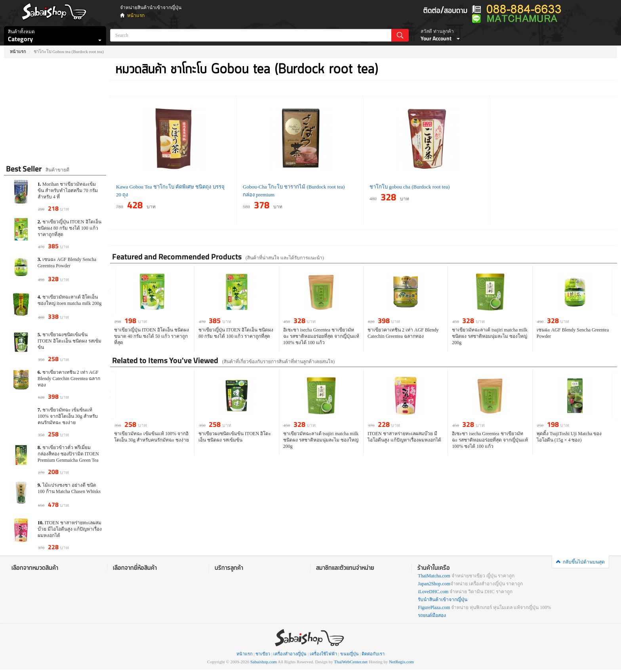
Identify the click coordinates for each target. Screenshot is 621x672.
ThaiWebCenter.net (351, 662)
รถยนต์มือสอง (432, 615)
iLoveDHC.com (433, 592)
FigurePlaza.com (434, 607)
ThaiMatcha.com (434, 576)
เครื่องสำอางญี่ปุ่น (290, 654)
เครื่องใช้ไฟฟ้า (323, 654)
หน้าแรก (136, 15)
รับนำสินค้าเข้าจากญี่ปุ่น (443, 600)
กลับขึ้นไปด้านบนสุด (580, 562)
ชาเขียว (263, 654)
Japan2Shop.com (434, 584)
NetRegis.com (401, 662)
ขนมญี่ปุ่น (350, 654)
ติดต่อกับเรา (373, 654)
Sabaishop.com (264, 662)
